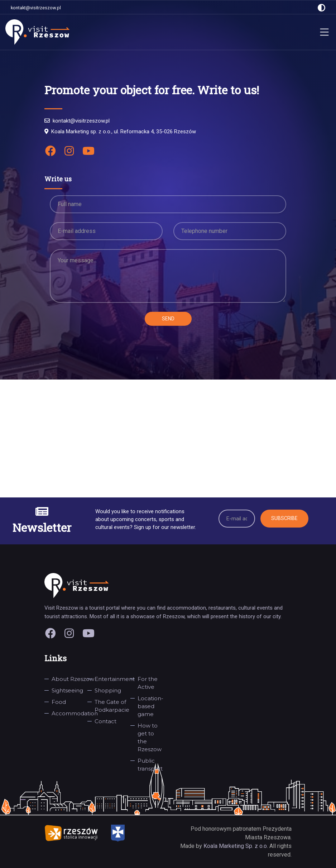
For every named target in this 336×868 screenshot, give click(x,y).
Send (168, 319)
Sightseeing (67, 690)
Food (59, 702)
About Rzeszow (73, 679)
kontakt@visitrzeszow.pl (36, 8)
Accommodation (75, 713)
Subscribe (284, 518)
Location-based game (150, 706)
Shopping (108, 690)
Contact (105, 721)
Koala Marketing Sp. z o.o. (236, 846)
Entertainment (115, 679)
